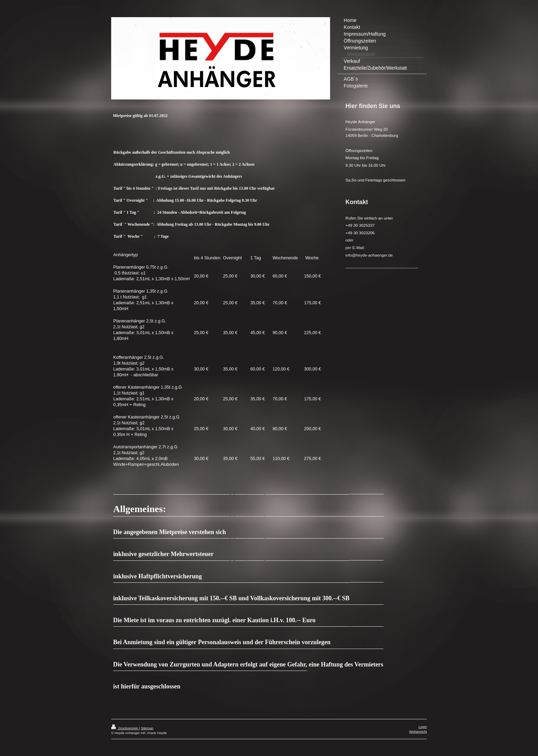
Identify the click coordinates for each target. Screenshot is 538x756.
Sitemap (147, 728)
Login (423, 726)
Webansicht (418, 731)
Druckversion (125, 728)
